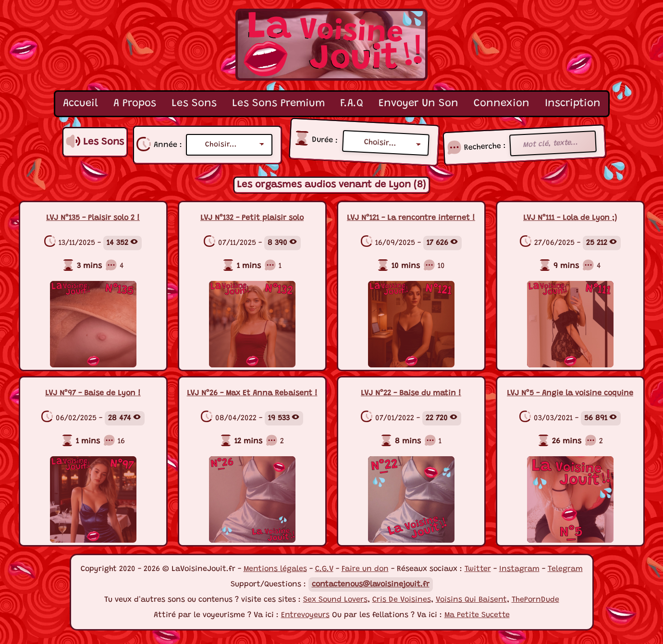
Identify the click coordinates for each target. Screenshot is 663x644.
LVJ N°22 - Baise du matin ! (411, 393)
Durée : (325, 140)
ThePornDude (535, 600)
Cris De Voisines (402, 600)
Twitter (478, 569)
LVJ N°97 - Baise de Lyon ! (93, 393)
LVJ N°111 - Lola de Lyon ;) (570, 218)
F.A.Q (352, 104)
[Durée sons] (386, 143)
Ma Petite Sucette (477, 615)
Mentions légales (275, 569)
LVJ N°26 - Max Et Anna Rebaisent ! (252, 393)
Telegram (565, 569)
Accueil (80, 104)
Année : (168, 145)
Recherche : (485, 146)
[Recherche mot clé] (553, 144)
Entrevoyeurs (305, 615)
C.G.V (324, 569)
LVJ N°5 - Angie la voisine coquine (570, 393)
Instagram (519, 569)
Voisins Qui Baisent (471, 600)
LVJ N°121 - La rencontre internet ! (411, 218)
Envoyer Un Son (418, 104)
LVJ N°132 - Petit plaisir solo (252, 218)
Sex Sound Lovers (335, 600)
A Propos (135, 104)
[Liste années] (229, 145)
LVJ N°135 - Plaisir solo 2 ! (93, 218)
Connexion (502, 104)
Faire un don (365, 569)
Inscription (573, 104)
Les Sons (194, 104)
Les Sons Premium (278, 104)
